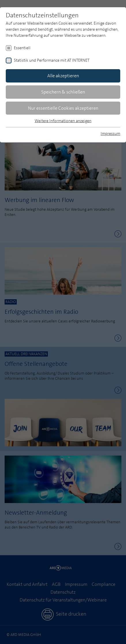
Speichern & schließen (63, 92)
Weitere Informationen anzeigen (63, 121)
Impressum (110, 133)
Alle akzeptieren (63, 76)
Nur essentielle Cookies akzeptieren (63, 108)
